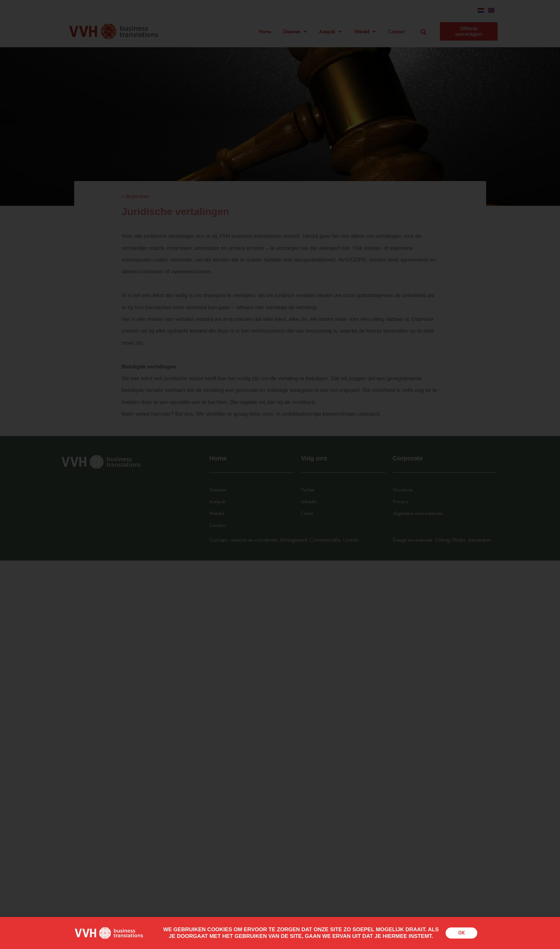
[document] (280, 474)
